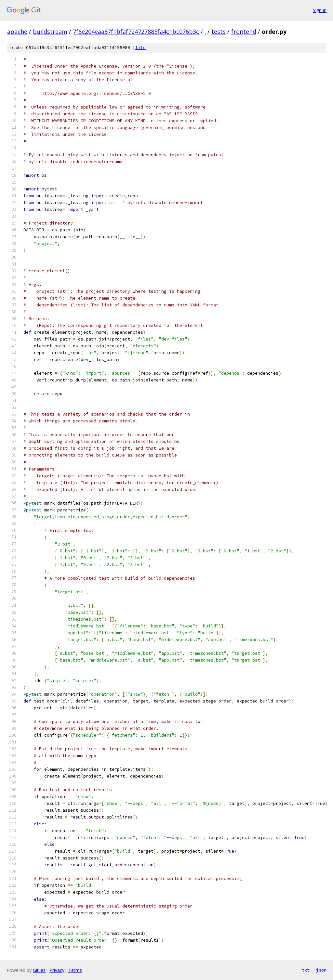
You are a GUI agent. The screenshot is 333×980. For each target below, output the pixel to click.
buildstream (50, 32)
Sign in (320, 10)
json (321, 970)
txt (306, 970)
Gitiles (39, 970)
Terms (75, 970)
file (140, 48)
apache (17, 32)
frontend (244, 32)
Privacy (57, 970)
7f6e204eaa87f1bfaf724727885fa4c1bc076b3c (136, 32)
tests (219, 32)
